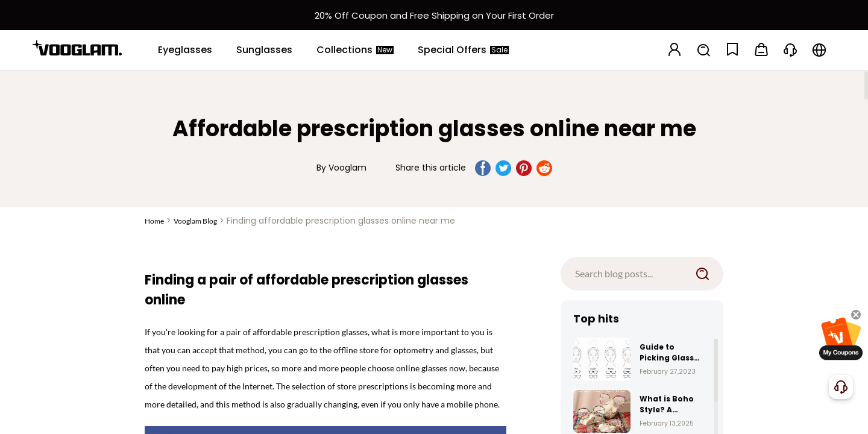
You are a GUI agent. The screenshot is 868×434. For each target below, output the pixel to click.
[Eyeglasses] (185, 50)
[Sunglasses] (264, 50)
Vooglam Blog (195, 221)
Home (154, 221)
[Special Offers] (463, 50)
